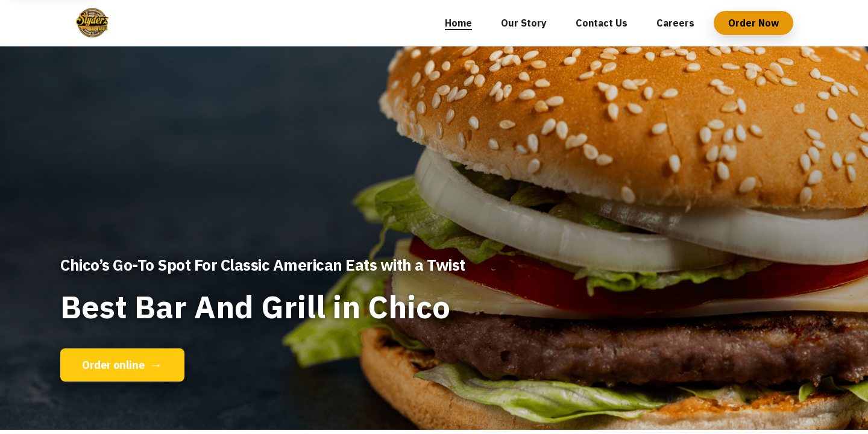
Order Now (753, 23)
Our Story (524, 23)
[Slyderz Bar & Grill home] (93, 23)
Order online (122, 365)
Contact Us (602, 23)
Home (458, 23)
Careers (675, 23)
